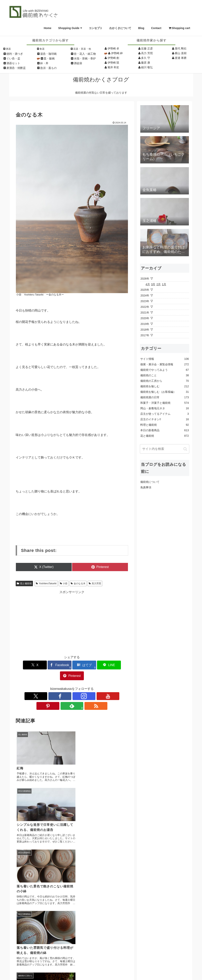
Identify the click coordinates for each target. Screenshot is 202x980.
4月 (148, 284)
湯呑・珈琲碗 (48, 54)
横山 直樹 (181, 53)
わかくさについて (120, 28)
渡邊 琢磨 (181, 58)
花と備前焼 (24, 583)
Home (48, 28)
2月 (159, 284)
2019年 (145, 324)
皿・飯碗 (49, 58)
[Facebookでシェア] (53, 665)
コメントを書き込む (72, 872)
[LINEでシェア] (91, 665)
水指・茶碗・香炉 (85, 58)
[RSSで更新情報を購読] (99, 685)
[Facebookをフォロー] (54, 685)
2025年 (145, 290)
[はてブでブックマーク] (72, 665)
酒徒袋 (78, 63)
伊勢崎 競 (113, 63)
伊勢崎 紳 (117, 53)
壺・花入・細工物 (85, 54)
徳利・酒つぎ (15, 54)
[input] (165, 449)
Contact (156, 28)
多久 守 (146, 58)
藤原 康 (146, 63)
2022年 (145, 307)
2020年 (145, 318)
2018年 (145, 330)
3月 (153, 284)
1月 (164, 284)
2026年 (145, 279)
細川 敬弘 (147, 67)
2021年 (145, 313)
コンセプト (96, 28)
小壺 (64, 583)
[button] (185, 449)
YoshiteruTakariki (46, 583)
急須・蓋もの (48, 68)
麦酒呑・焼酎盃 (16, 68)
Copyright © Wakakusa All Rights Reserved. (101, 972)
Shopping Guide (69, 28)
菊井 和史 (113, 67)
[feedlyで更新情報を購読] (90, 685)
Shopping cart (179, 28)
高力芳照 (95, 583)
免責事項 (146, 487)
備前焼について (150, 482)
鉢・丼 (44, 63)
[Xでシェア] (34, 665)
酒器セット (13, 63)
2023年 (145, 301)
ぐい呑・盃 (13, 58)
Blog (141, 28)
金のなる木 (78, 583)
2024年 (145, 295)
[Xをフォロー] (45, 685)
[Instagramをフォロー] (63, 685)
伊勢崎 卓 (113, 48)
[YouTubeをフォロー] (72, 685)
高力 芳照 (147, 53)
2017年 (145, 335)
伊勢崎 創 (113, 58)
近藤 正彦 (147, 48)
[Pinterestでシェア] (110, 665)
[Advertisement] (72, 622)
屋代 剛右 (181, 48)
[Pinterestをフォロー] (81, 685)
